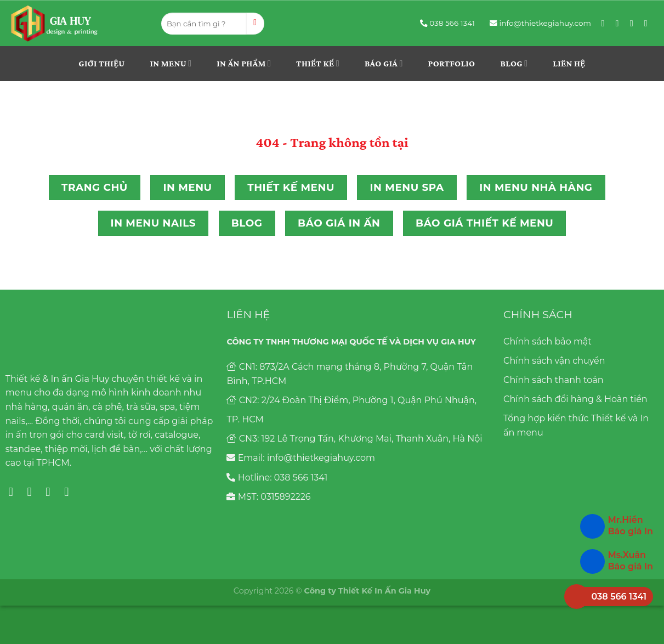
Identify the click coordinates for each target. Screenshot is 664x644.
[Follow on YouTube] (649, 23)
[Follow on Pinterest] (634, 23)
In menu (171, 63)
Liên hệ (569, 63)
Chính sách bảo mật (547, 341)
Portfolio (452, 63)
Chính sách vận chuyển (554, 361)
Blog (514, 63)
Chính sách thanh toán (553, 380)
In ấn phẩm (244, 63)
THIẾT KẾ (318, 63)
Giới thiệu (101, 63)
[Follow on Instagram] (620, 23)
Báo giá (384, 63)
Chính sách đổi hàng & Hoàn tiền (575, 399)
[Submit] (255, 24)
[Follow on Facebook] (606, 23)
